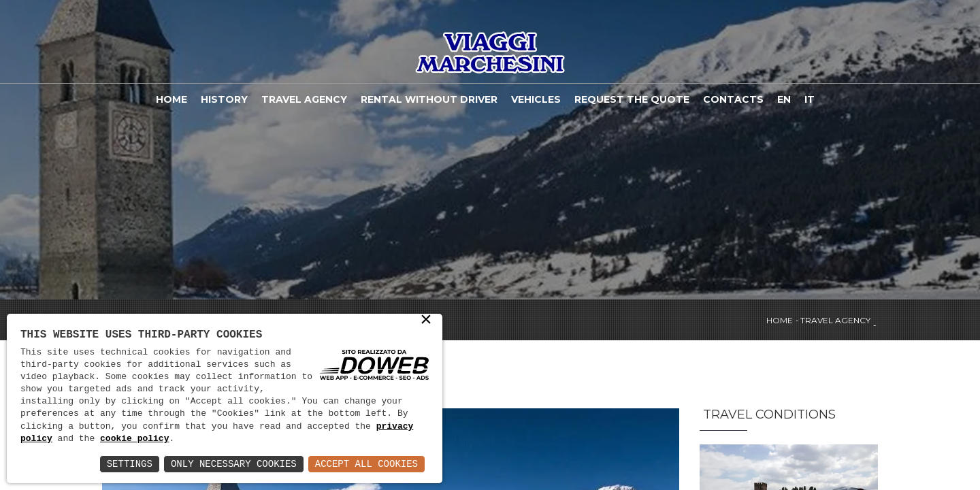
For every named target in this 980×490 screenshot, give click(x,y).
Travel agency (304, 99)
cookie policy (134, 439)
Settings (130, 464)
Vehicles (536, 99)
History (224, 99)
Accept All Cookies (366, 464)
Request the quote (632, 99)
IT (810, 99)
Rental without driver (429, 99)
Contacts (733, 99)
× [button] (426, 321)
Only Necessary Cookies (234, 464)
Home (171, 99)
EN (784, 99)
